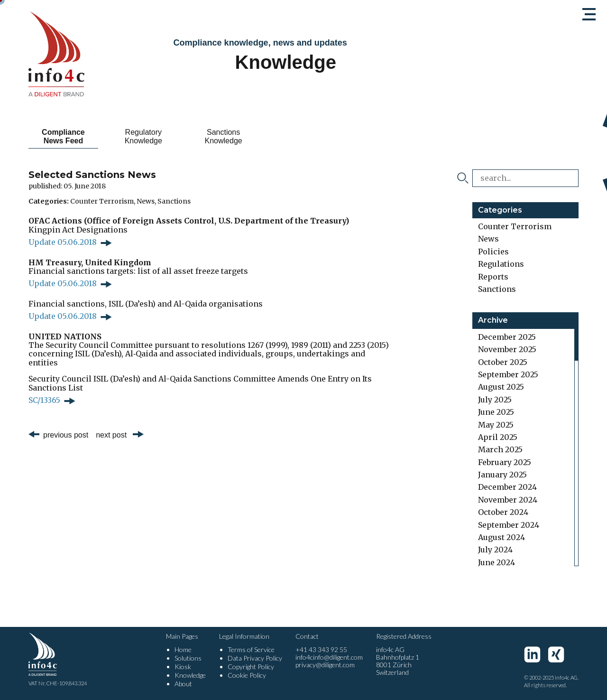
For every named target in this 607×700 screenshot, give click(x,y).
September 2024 (509, 525)
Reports (493, 277)
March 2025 (500, 449)
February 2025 (505, 462)
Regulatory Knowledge (143, 136)
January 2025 (502, 475)
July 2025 (495, 400)
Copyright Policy (251, 667)
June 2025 (496, 412)
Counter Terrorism (102, 201)
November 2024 (508, 500)
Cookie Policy (247, 675)
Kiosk (183, 667)
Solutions (188, 658)
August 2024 (501, 537)
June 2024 (497, 562)
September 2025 (508, 374)
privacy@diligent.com (325, 665)
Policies (493, 252)
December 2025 (507, 337)
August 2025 (501, 387)
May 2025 (496, 425)
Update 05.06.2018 (63, 242)
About (183, 684)
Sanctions (174, 201)
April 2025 (498, 437)
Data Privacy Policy (255, 658)
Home (183, 649)
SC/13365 (44, 400)
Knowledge (190, 675)
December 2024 (507, 487)
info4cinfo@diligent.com (329, 657)
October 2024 (503, 512)
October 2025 (503, 362)
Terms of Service (251, 649)
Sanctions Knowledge (224, 136)
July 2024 (495, 550)
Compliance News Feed (63, 136)
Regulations (501, 264)
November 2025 (507, 349)
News (146, 201)
